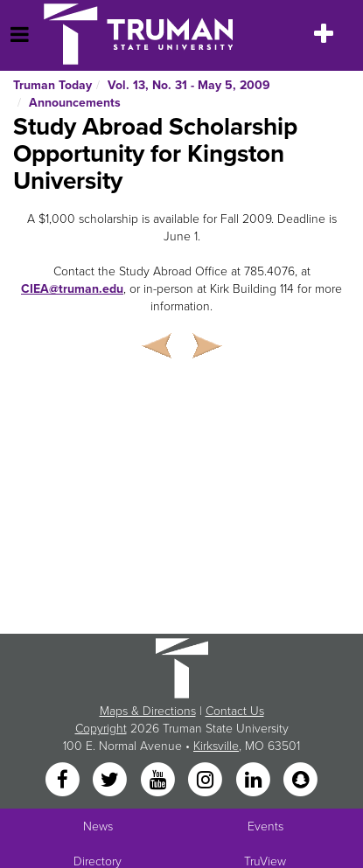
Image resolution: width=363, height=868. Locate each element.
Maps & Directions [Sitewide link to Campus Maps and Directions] (148, 711)
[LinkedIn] (255, 781)
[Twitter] (112, 781)
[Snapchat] (300, 781)
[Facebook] (64, 781)
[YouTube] (159, 781)
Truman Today (52, 85)
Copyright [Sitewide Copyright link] (101, 729)
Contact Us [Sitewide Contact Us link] (235, 711)
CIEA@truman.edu (72, 289)
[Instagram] (207, 781)
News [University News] (98, 826)
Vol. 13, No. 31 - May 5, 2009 (189, 85)
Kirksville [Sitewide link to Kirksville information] (216, 746)
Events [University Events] (265, 826)
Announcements (75, 103)
